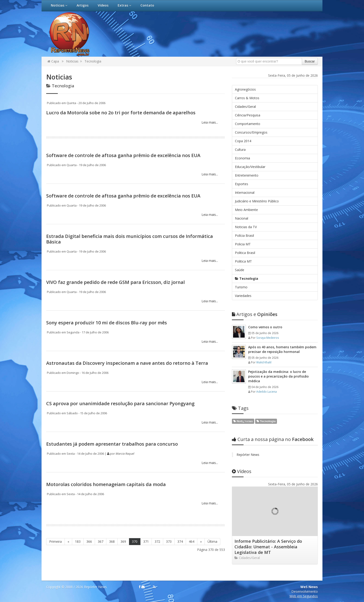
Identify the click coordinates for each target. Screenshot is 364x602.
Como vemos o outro (265, 327)
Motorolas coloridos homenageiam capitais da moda (106, 484)
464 (192, 541)
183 (78, 541)
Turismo (241, 287)
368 (112, 541)
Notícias (59, 5)
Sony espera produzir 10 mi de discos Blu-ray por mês (107, 323)
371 (146, 541)
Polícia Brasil (244, 235)
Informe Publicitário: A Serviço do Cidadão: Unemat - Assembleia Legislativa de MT (268, 547)
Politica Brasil (245, 253)
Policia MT (243, 244)
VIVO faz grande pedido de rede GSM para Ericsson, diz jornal (115, 282)
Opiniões (255, 314)
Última (212, 541)
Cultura (240, 150)
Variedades (243, 296)
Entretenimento (247, 175)
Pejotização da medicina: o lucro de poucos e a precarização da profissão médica (278, 376)
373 (169, 541)
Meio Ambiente (246, 210)
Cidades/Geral (245, 107)
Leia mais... (209, 122)
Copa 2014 (243, 141)
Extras (124, 5)
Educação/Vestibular (250, 167)
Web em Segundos (304, 596)
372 (157, 541)
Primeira (55, 541)
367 (101, 541)
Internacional (245, 192)
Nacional (242, 218)
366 (89, 541)
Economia (242, 158)
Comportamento (248, 124)
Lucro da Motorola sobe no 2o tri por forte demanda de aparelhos (121, 113)
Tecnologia (93, 61)
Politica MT (243, 261)
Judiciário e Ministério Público (257, 201)
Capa (53, 61)
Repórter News (248, 455)
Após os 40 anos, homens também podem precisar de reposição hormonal (282, 349)
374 (180, 541)
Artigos (83, 5)
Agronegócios (245, 89)
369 (123, 541)
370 (135, 541)
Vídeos (103, 5)
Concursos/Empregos (251, 132)
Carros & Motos (247, 98)
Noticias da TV (246, 227)
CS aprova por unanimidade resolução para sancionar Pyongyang (120, 403)
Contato (147, 5)
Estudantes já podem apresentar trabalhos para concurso (112, 444)
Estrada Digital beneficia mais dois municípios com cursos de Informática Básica (130, 239)
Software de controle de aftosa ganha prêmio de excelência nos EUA (123, 155)
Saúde (240, 270)
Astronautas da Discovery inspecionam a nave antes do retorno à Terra (127, 363)
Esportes (242, 184)
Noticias (72, 61)
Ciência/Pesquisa (248, 115)
